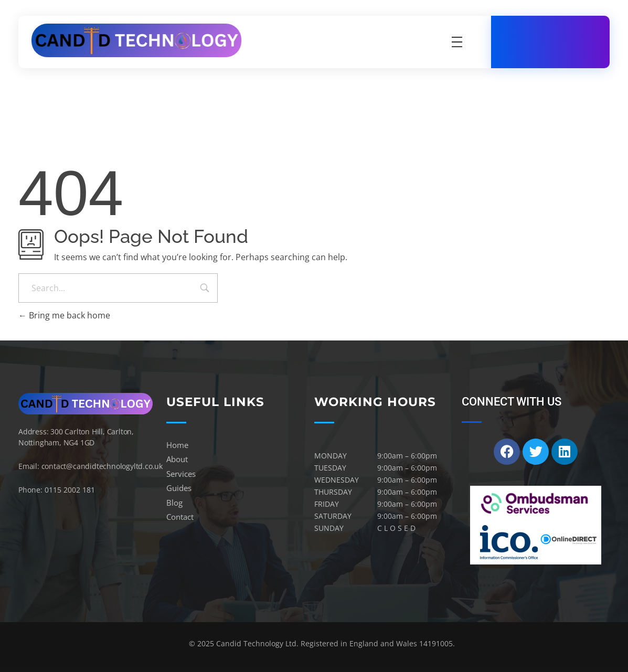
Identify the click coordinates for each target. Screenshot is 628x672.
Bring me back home (64, 315)
